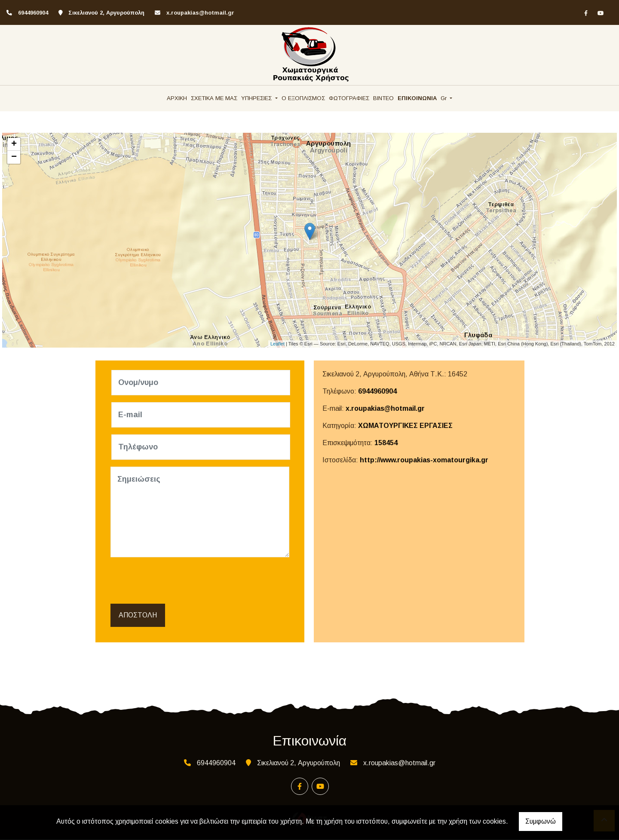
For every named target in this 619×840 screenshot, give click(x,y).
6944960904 (377, 391)
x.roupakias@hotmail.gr (200, 13)
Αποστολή (138, 615)
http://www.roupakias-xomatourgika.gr (424, 460)
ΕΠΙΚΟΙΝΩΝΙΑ (417, 98)
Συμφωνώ (541, 821)
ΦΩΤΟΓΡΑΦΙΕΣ (349, 98)
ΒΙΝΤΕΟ (383, 98)
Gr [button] (444, 98)
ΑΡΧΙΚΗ (177, 98)
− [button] (14, 157)
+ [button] (14, 144)
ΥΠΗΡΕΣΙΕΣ (257, 98)
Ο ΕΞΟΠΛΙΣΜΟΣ (303, 98)
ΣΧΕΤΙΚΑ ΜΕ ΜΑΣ (214, 98)
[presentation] (178, 581)
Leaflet (277, 344)
